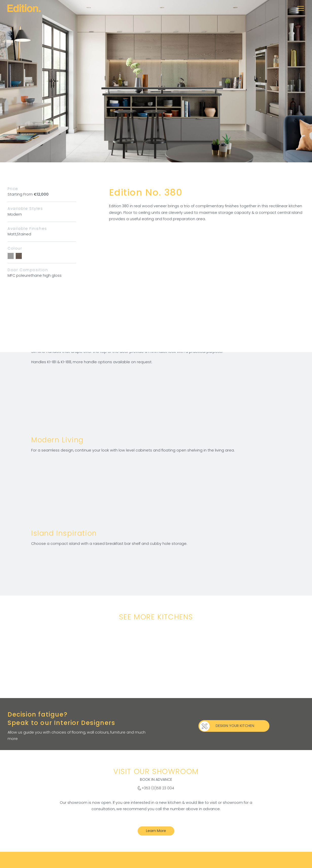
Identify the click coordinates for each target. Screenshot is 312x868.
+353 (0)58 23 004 (158, 788)
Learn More (156, 831)
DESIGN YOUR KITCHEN (235, 726)
